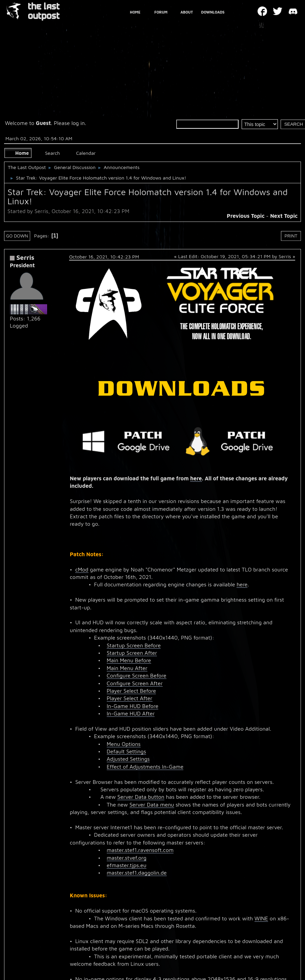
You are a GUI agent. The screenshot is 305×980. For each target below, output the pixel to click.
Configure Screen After (135, 683)
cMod (82, 569)
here (196, 478)
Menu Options (124, 744)
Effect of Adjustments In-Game (145, 767)
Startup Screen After (132, 653)
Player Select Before (131, 691)
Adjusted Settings (128, 759)
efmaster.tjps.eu (127, 865)
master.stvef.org (127, 858)
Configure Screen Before (137, 675)
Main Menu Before (129, 660)
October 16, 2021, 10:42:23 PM (104, 257)
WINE (261, 918)
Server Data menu (152, 805)
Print (291, 236)
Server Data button (141, 797)
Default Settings (126, 751)
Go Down (17, 236)
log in (78, 123)
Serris (25, 257)
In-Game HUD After (131, 713)
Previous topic (246, 216)
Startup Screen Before (134, 645)
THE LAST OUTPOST (44, 11)
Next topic (284, 216)
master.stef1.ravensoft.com (140, 850)
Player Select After (130, 698)
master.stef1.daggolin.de (137, 873)
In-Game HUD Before (133, 706)
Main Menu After (127, 668)
